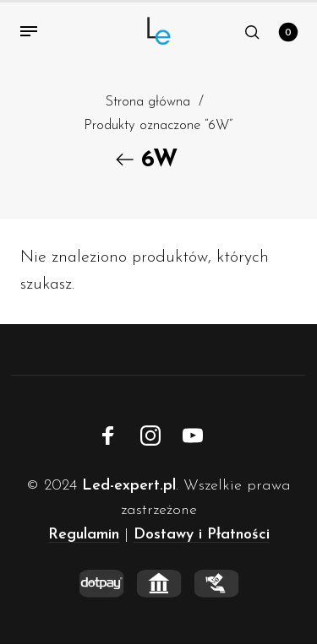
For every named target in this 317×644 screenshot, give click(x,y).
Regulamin (84, 535)
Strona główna (148, 102)
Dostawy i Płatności (202, 535)
